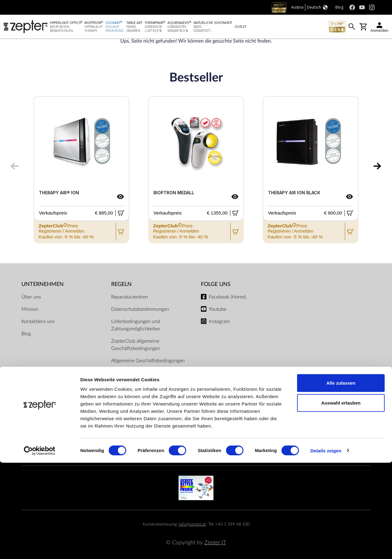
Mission (30, 309)
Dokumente (124, 373)
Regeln (121, 284)
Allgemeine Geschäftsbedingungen (148, 361)
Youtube (218, 309)
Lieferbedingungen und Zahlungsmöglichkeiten (136, 325)
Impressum (123, 385)
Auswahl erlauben (341, 499)
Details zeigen (326, 547)
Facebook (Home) (227, 297)
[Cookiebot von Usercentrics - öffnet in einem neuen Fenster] (40, 547)
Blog (26, 334)
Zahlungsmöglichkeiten (196, 427)
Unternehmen (43, 284)
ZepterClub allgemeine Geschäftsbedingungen (136, 345)
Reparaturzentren (130, 297)
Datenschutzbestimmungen (140, 309)
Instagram (219, 321)
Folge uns (216, 284)
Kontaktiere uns (38, 321)
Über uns (31, 297)
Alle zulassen (341, 479)
